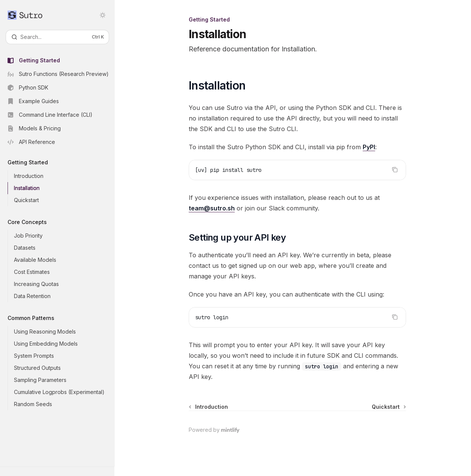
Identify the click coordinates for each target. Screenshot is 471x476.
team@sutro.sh (212, 208)
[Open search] (57, 37)
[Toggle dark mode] (103, 15)
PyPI (369, 147)
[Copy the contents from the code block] (395, 170)
